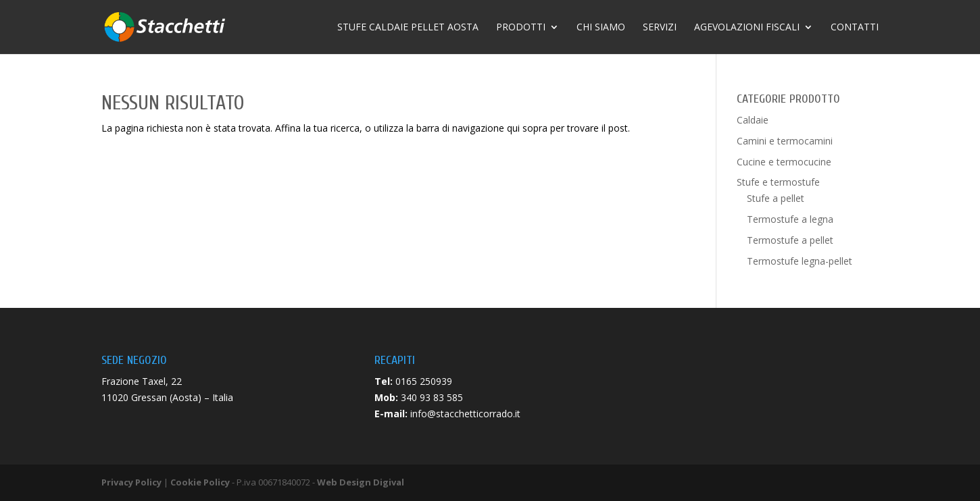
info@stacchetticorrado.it (465, 414)
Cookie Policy (200, 482)
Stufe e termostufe (778, 182)
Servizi (660, 28)
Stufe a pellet (776, 198)
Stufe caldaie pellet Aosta (408, 28)
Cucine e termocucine (784, 162)
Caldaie (753, 120)
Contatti (855, 28)
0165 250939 (424, 381)
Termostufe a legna (790, 219)
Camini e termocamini (785, 141)
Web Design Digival (361, 482)
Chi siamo (601, 28)
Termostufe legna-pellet (800, 261)
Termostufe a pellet (790, 240)
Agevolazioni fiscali (747, 28)
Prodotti (521, 28)
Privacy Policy (131, 482)
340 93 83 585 (432, 397)
